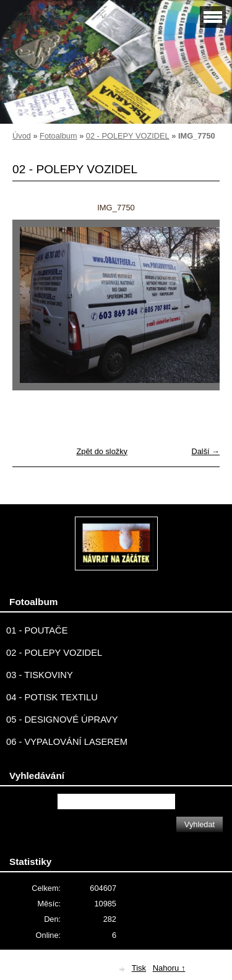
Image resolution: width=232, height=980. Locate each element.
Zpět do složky (102, 451)
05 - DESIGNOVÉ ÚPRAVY (62, 720)
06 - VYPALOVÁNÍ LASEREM (67, 742)
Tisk (139, 968)
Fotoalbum (58, 136)
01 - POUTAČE (37, 630)
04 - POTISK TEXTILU (52, 697)
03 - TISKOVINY (40, 675)
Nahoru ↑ (169, 968)
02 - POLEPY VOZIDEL (128, 136)
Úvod (22, 136)
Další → (205, 451)
